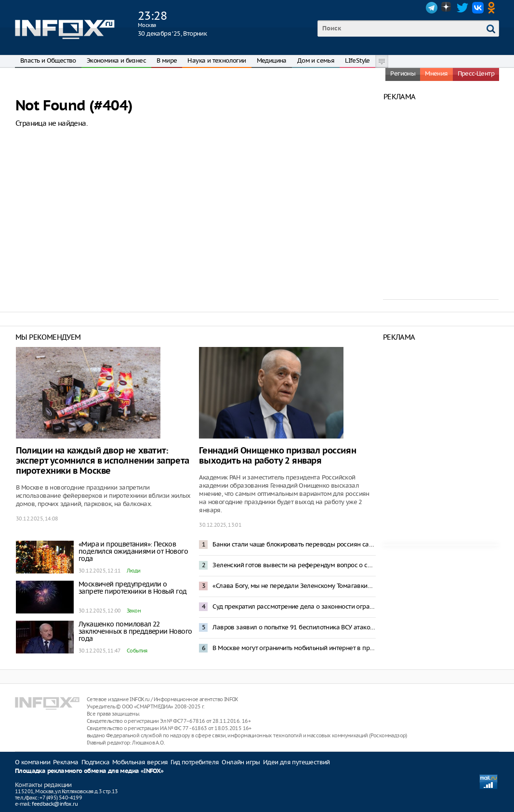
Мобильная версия (140, 762)
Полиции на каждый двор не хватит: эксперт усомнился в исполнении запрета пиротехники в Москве (103, 461)
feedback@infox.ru (55, 804)
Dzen (447, 8)
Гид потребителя (195, 762)
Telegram (432, 8)
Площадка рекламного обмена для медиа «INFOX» (89, 771)
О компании (33, 762)
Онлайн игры (241, 762)
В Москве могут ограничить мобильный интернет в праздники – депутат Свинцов (294, 648)
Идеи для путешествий (297, 762)
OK (493, 8)
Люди (134, 571)
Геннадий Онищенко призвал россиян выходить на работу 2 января (277, 456)
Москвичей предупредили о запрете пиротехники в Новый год (132, 588)
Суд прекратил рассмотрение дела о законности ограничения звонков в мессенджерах (294, 606)
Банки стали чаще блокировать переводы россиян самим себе (294, 544)
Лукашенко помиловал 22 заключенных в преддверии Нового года (135, 631)
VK (478, 8)
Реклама (66, 762)
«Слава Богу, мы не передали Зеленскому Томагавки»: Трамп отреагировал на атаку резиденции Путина (294, 586)
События (137, 651)
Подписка (95, 762)
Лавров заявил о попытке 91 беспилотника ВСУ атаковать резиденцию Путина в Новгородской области (294, 627)
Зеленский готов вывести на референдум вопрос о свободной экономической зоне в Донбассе (294, 565)
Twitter (462, 8)
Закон (134, 611)
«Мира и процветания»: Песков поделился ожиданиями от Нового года (133, 551)
